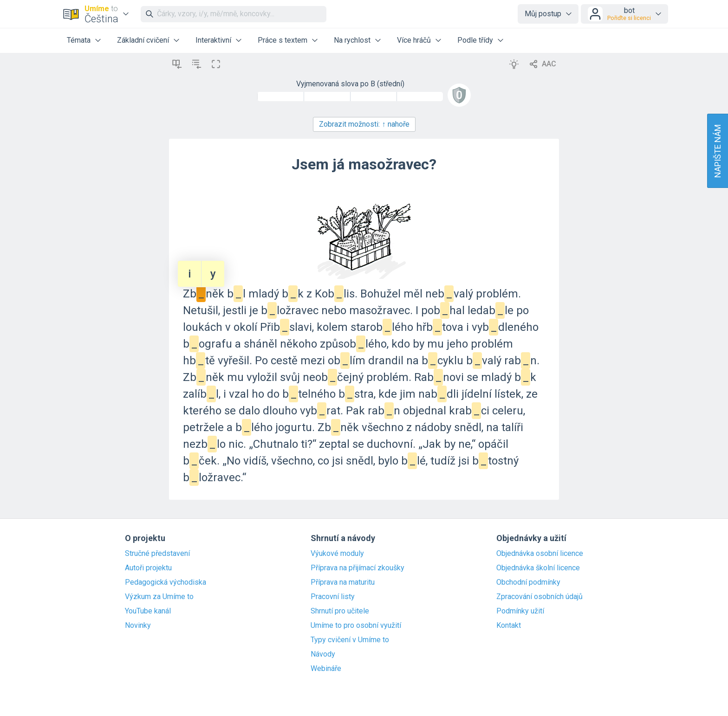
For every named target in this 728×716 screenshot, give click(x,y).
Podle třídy (475, 40)
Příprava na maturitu (343, 582)
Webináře (326, 669)
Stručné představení (157, 554)
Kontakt (509, 626)
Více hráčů (414, 40)
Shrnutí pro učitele (340, 611)
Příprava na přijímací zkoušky (357, 568)
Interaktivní (213, 40)
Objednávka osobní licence (540, 554)
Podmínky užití (520, 611)
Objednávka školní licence (538, 568)
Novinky (138, 626)
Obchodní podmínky (528, 582)
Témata (79, 40)
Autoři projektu (148, 568)
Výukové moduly (337, 554)
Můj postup (543, 14)
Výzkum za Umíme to (159, 597)
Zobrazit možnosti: (364, 124)
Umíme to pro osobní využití (356, 626)
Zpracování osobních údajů (539, 597)
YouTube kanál (148, 611)
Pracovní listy (333, 597)
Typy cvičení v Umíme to (350, 640)
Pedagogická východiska (166, 582)
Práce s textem (283, 40)
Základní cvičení (143, 40)
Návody (323, 654)
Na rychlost (352, 40)
